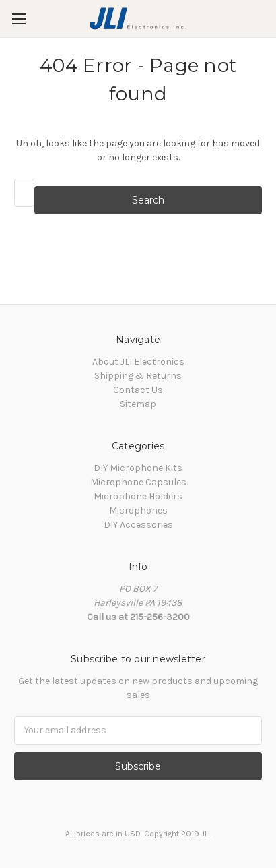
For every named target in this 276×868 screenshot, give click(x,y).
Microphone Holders (138, 496)
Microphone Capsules (138, 482)
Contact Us (138, 390)
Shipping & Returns (138, 376)
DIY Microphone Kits (138, 468)
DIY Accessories (138, 525)
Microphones (138, 510)
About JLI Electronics (138, 362)
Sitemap (138, 404)
